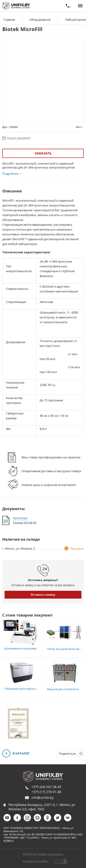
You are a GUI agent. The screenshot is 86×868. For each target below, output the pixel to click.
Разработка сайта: (36, 861)
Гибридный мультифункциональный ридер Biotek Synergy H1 (42, 689)
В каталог (16, 754)
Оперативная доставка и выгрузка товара (51, 471)
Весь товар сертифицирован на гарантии (51, 457)
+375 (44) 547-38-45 (46, 787)
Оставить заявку (43, 595)
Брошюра (20, 518)
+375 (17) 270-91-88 (46, 792)
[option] (18, 723)
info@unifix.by (42, 798)
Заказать (43, 153)
